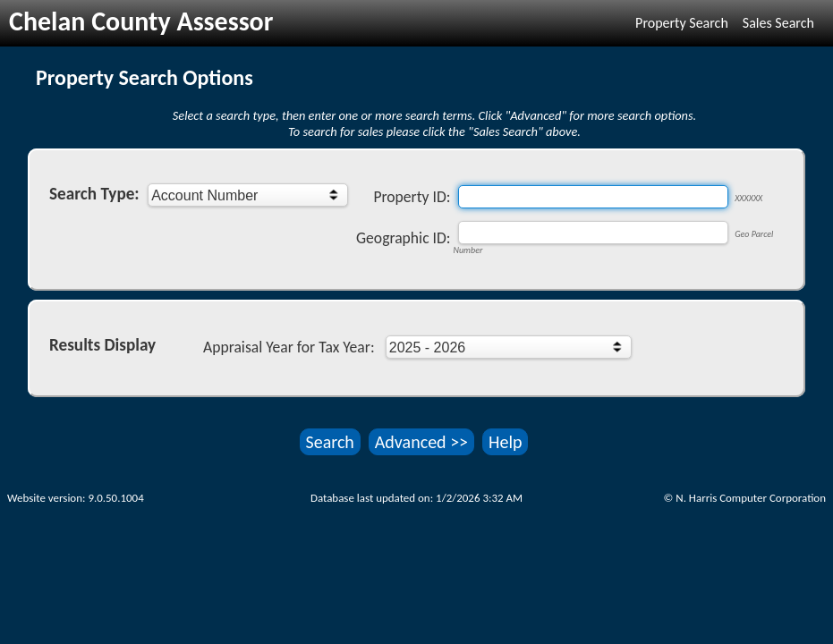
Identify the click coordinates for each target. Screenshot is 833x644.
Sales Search (778, 23)
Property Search (682, 23)
